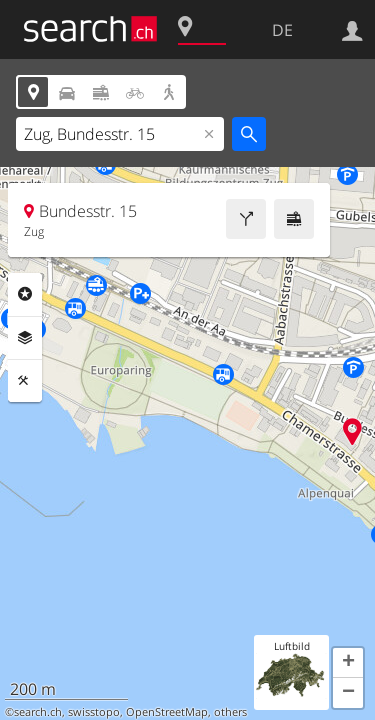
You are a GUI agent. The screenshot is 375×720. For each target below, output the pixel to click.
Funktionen (25, 381)
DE (282, 30)
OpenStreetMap (167, 712)
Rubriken (25, 294)
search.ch (38, 712)
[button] (348, 663)
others (230, 712)
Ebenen (25, 338)
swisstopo (94, 712)
